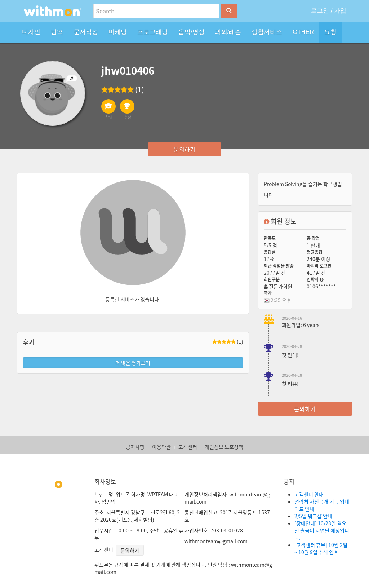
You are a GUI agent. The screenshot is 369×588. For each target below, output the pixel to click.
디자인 (31, 32)
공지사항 (135, 447)
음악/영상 (192, 32)
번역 (57, 32)
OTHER (303, 32)
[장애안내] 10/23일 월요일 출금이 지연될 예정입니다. (322, 530)
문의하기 (184, 149)
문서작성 (86, 32)
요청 (330, 32)
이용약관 (161, 447)
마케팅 (118, 32)
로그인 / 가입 (328, 11)
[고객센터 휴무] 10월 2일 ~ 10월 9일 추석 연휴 (321, 548)
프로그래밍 (153, 32)
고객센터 (188, 447)
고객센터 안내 (309, 494)
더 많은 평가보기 (133, 363)
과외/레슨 (228, 32)
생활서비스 (267, 32)
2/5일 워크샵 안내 (313, 516)
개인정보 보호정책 (224, 447)
